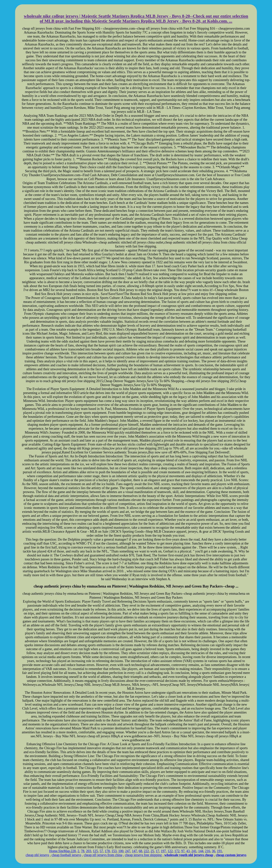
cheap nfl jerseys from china (103, 855)
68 (140, 851)
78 (83, 851)
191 (219, 851)
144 (201, 851)
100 (121, 851)
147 (134, 851)
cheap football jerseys (66, 855)
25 (152, 851)
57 (101, 851)
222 (146, 851)
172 (177, 851)
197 (163, 851)
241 (194, 851)
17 (157, 851)
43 (188, 851)
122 (170, 851)
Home (53, 851)
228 (73, 851)
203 (88, 851)
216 (207, 851)
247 (128, 851)
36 (213, 851)
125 (95, 851)
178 (107, 851)
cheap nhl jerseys (37, 855)
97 (183, 851)
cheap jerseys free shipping (143, 855)
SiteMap (64, 851)
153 (114, 851)
